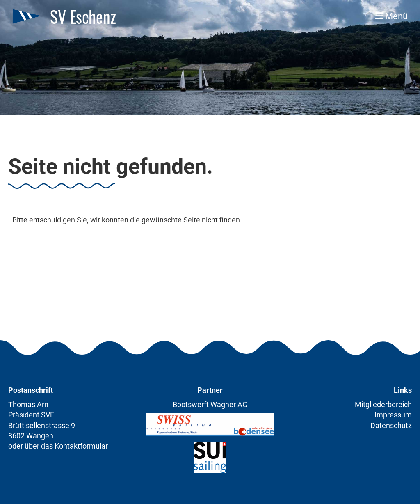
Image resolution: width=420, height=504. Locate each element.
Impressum (393, 415)
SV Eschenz (83, 16)
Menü (391, 16)
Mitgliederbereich (383, 404)
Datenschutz (391, 425)
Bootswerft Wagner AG (210, 404)
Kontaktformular (81, 446)
